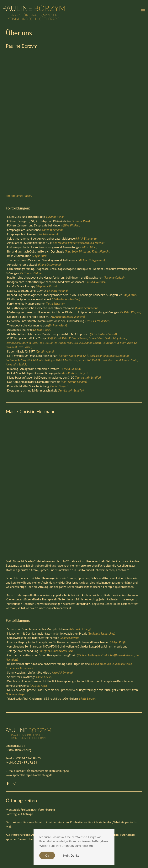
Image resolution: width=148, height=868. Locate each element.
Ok (47, 855)
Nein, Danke (71, 855)
